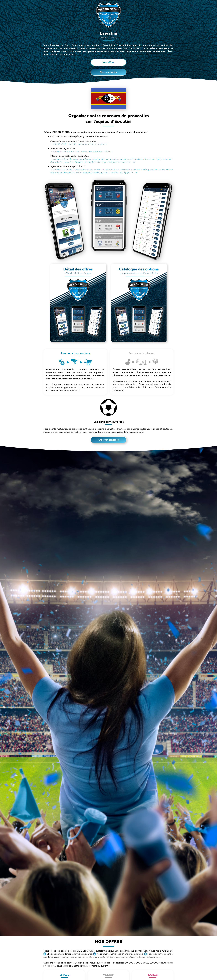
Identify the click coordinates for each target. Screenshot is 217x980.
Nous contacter (109, 72)
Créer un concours (109, 440)
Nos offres (108, 62)
